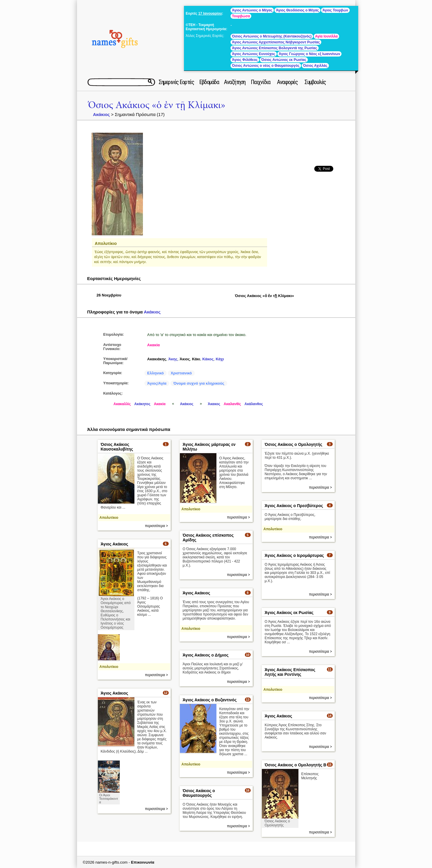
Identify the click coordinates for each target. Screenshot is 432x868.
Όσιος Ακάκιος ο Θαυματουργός (199, 793)
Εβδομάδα (209, 82)
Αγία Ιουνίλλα (326, 36)
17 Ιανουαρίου (210, 13)
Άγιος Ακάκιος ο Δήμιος (206, 655)
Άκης (173, 359)
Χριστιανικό (181, 373)
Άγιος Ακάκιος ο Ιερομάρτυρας (294, 555)
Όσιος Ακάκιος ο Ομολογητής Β (296, 765)
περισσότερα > (157, 526)
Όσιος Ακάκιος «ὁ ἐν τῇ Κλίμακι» (157, 105)
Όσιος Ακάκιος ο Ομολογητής (294, 444)
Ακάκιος (101, 114)
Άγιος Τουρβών (335, 10)
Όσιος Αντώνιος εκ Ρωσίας (284, 60)
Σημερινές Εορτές (176, 82)
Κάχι (220, 359)
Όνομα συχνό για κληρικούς (199, 383)
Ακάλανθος (254, 404)
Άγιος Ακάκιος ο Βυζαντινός (210, 700)
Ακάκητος (142, 404)
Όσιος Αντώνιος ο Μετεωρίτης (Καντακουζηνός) (272, 36)
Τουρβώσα (241, 16)
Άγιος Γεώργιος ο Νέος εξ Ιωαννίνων (310, 54)
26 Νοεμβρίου (109, 295)
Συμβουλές (315, 82)
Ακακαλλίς (122, 404)
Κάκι (196, 359)
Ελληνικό (156, 373)
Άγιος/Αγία (157, 383)
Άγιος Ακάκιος (115, 544)
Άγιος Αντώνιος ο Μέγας (252, 10)
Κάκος (208, 359)
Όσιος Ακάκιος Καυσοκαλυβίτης (117, 447)
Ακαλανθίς (232, 404)
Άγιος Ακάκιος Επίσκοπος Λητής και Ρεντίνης (290, 672)
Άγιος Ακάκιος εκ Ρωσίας (289, 613)
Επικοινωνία (143, 862)
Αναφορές (287, 82)
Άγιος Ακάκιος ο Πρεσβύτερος (294, 506)
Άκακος (214, 404)
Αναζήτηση (235, 82)
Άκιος (185, 359)
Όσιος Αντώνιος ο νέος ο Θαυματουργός (266, 66)
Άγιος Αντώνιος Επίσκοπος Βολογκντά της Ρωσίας (275, 48)
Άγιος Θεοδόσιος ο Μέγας (297, 10)
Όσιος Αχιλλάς (315, 66)
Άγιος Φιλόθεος (245, 60)
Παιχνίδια (261, 82)
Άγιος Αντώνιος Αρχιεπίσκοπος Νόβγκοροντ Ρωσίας (276, 42)
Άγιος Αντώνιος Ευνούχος (254, 54)
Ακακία (154, 345)
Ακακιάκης (157, 359)
